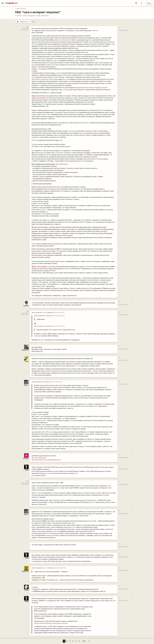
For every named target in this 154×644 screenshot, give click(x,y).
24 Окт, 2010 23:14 (124, 384)
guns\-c (45, 568)
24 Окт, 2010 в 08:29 (59, 316)
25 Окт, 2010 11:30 (123, 547)
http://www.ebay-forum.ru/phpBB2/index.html (46, 460)
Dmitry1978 (25, 350)
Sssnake (26, 306)
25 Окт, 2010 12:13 (123, 570)
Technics (26, 459)
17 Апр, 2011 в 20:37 (59, 313)
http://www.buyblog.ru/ (39, 458)
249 (84, 641)
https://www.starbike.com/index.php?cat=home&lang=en (53, 227)
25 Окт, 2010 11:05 (123, 514)
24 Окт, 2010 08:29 (124, 30)
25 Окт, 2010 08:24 (124, 485)
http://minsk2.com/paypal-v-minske (43, 79)
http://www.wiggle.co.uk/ (42, 267)
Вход (149, 3)
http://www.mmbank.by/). (63, 40)
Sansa (27, 361)
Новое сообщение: (29, 16)
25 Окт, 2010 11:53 (123, 557)
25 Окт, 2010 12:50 (124, 600)
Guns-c (26, 385)
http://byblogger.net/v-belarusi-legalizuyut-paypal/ (91, 87)
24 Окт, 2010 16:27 (123, 349)
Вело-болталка (21, 9)
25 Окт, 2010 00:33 (124, 458)
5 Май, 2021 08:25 (43, 16)
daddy (27, 470)
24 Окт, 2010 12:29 (124, 305)
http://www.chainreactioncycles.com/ (47, 187)
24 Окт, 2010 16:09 (124, 315)
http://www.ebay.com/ (41, 96)
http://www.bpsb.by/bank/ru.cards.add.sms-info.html (51, 623)
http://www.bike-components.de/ (45, 249)
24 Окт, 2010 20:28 (124, 360)
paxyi (44, 313)
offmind (26, 590)
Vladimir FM (25, 571)
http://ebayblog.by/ (62, 164)
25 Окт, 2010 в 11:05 (61, 568)
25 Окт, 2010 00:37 (124, 469)
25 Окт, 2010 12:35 (124, 589)
